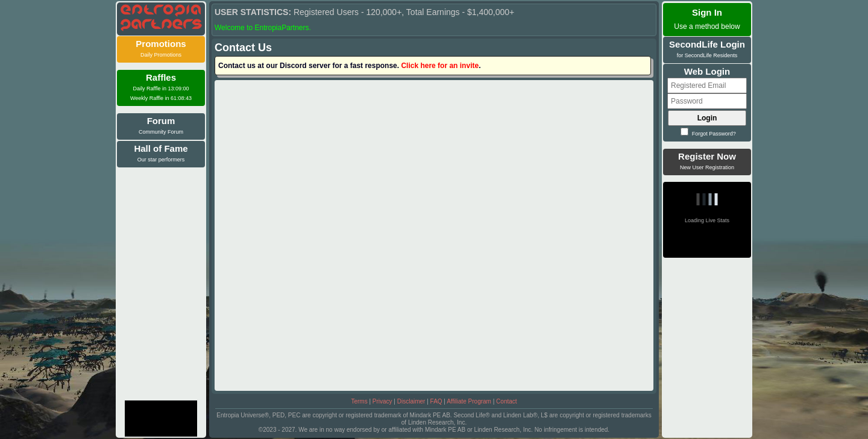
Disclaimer (411, 401)
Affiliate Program (469, 401)
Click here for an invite (440, 66)
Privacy (382, 401)
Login (707, 118)
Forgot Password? (708, 134)
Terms (359, 401)
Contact (506, 401)
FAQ (436, 401)
